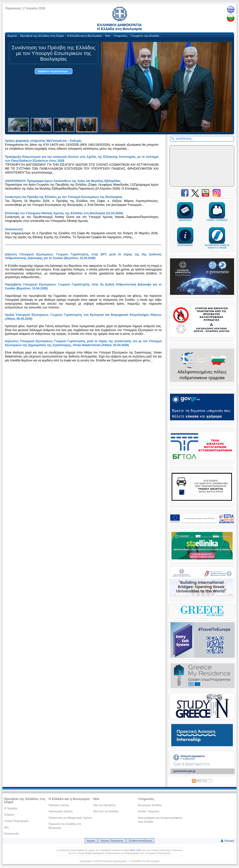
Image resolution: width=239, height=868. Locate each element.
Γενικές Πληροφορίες (16, 821)
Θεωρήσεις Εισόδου (150, 805)
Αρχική (12, 36)
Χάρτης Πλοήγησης (112, 841)
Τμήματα (9, 815)
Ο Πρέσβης (11, 808)
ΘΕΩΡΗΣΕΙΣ (185, 218)
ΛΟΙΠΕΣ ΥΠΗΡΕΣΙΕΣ (217, 218)
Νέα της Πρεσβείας (105, 805)
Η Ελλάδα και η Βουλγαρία (84, 36)
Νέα (108, 36)
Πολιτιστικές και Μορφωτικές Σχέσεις (70, 818)
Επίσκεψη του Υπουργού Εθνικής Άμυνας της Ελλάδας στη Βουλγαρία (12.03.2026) (64, 213)
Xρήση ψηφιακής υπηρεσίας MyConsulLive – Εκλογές (43, 141)
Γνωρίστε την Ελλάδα (145, 36)
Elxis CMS (136, 850)
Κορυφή (229, 841)
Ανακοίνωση (14, 229)
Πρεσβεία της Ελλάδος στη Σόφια (42, 36)
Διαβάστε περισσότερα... (54, 71)
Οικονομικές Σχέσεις (61, 811)
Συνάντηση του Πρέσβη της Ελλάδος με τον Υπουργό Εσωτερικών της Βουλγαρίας (64, 197)
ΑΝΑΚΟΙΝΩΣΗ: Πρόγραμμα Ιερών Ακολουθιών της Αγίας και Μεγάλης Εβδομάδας (63, 181)
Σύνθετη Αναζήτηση (140, 841)
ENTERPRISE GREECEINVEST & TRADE (217, 244)
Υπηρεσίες (120, 36)
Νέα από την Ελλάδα (106, 811)
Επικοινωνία (11, 833)
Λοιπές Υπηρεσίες (149, 811)
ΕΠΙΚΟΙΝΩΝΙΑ (185, 243)
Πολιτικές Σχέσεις (59, 805)
